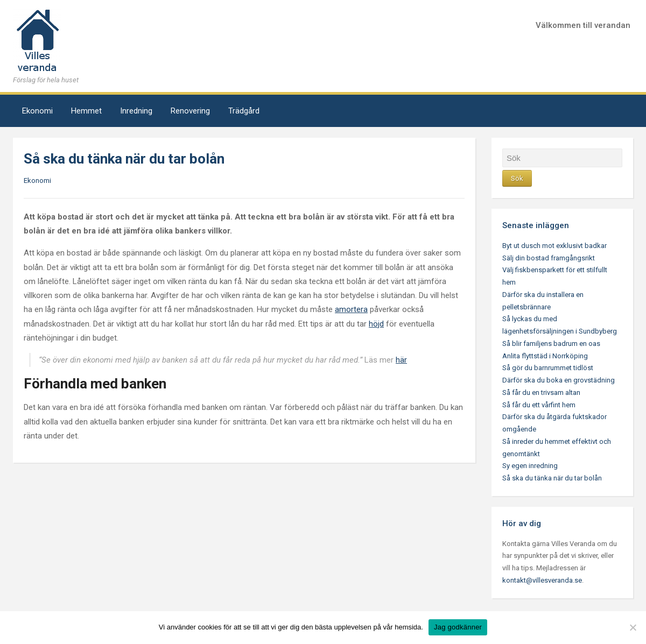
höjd (376, 324)
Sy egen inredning (530, 466)
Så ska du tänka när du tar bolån (552, 478)
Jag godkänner (458, 627)
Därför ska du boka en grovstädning (559, 380)
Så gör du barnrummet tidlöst (548, 368)
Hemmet (86, 111)
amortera (351, 309)
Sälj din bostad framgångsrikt (549, 258)
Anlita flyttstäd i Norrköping (545, 356)
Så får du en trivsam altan (541, 392)
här (401, 360)
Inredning (136, 111)
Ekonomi (37, 111)
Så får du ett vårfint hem (539, 405)
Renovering (190, 111)
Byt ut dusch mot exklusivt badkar (554, 246)
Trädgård (244, 111)
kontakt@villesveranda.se (542, 580)
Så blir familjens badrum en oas (551, 344)
